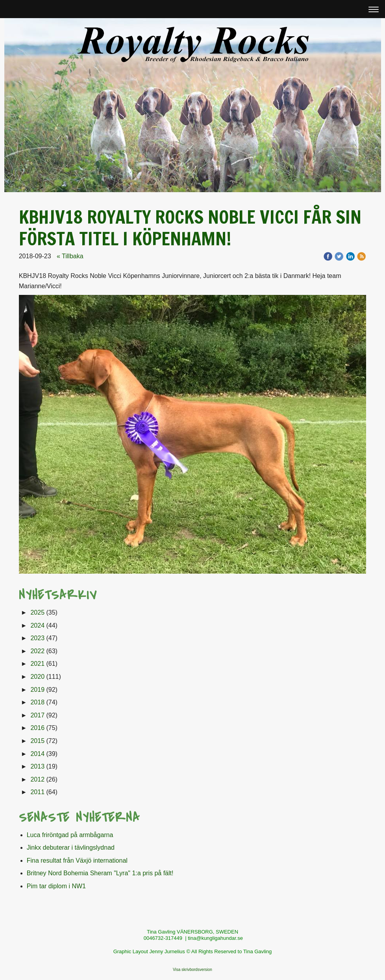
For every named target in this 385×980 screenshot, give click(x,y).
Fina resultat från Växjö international (77, 861)
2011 (37, 792)
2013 (37, 766)
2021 (37, 664)
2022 (37, 651)
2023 (37, 638)
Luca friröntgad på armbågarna (70, 835)
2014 (37, 754)
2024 (37, 625)
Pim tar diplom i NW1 (56, 886)
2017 (37, 715)
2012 (37, 779)
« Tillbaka (70, 256)
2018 (37, 702)
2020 (37, 677)
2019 (37, 690)
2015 (37, 741)
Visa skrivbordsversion (192, 970)
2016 (37, 728)
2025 (37, 612)
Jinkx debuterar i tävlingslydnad (71, 848)
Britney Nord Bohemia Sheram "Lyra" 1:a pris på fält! (100, 873)
